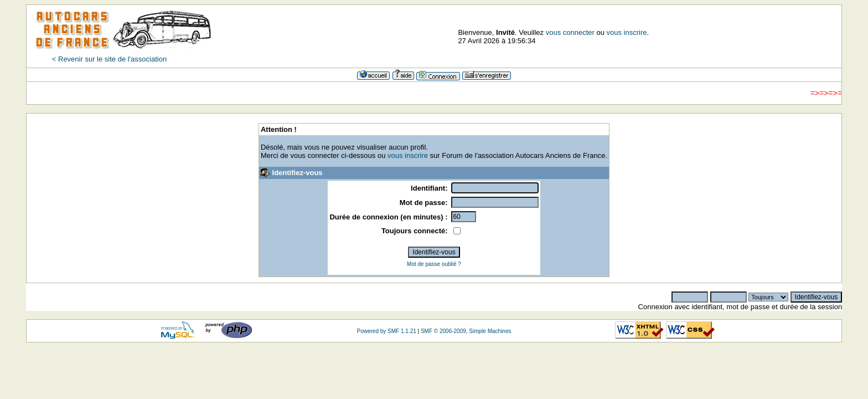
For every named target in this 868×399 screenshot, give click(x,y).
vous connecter (570, 32)
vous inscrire (627, 32)
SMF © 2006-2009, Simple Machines (466, 331)
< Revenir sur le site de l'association (109, 59)
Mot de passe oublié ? (434, 264)
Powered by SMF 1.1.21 (386, 331)
